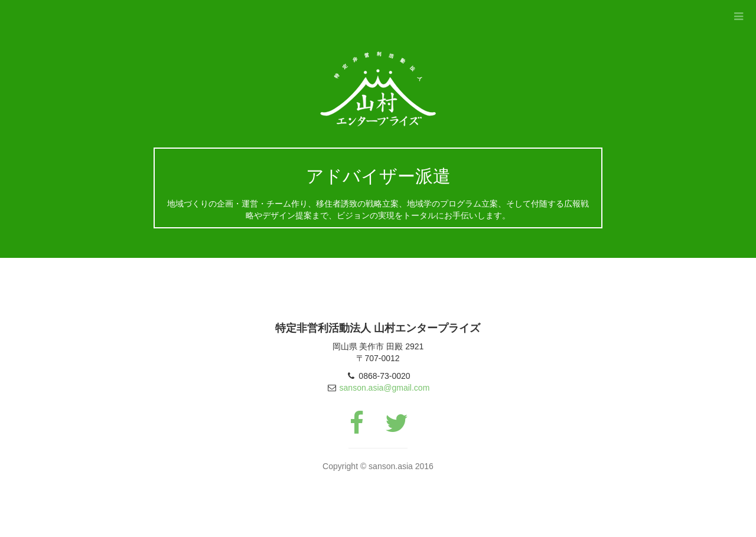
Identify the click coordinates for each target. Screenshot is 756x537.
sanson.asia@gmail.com (385, 388)
